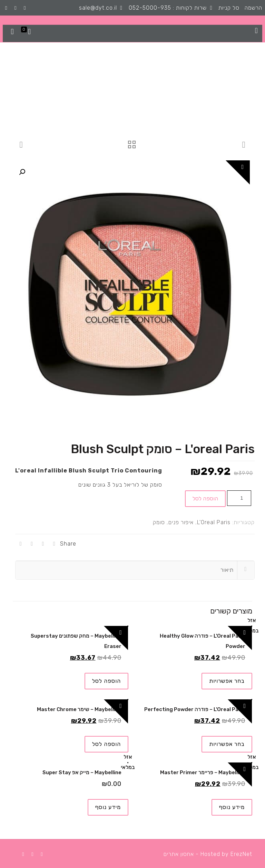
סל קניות (229, 8)
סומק (159, 522)
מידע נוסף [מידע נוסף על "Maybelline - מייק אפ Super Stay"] (108, 807)
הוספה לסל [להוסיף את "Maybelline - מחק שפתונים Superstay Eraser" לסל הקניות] (106, 681)
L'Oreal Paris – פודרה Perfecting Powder (195, 709)
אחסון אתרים (179, 854)
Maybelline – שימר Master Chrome (79, 709)
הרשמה (253, 8)
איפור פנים (181, 522)
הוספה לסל (205, 498)
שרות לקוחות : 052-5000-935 (168, 8)
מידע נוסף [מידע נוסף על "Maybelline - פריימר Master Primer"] (232, 807)
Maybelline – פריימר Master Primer (203, 772)
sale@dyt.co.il (98, 8)
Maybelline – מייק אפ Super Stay (82, 772)
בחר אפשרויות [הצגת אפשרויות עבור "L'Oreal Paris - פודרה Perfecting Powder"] (227, 744)
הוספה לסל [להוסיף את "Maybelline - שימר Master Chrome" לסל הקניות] (106, 744)
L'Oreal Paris (214, 522)
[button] (22, 172)
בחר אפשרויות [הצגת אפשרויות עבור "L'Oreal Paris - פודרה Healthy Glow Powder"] (227, 681)
